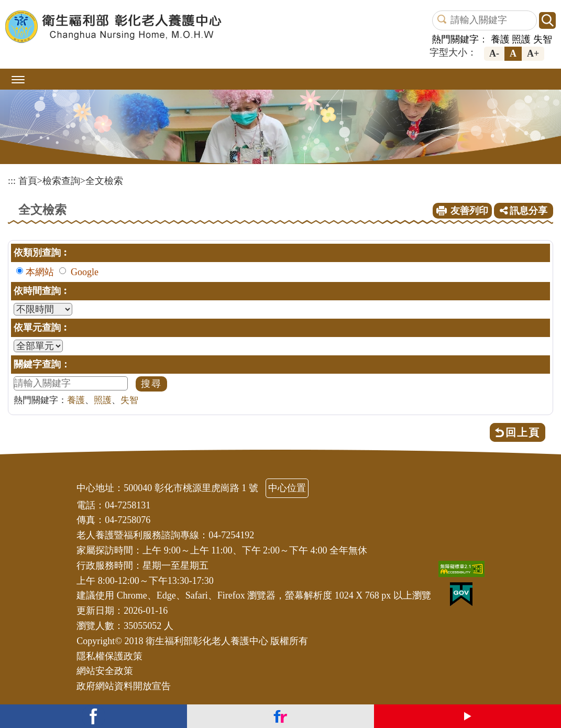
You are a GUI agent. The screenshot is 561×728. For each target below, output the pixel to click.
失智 (543, 39)
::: (12, 181)
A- (494, 53)
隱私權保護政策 (109, 656)
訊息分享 (524, 211)
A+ (533, 53)
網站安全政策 (105, 671)
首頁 (28, 181)
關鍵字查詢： (42, 364)
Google (85, 272)
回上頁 (523, 432)
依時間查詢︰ (42, 291)
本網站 (40, 272)
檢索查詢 (61, 181)
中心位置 (287, 488)
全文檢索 (104, 181)
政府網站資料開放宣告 (124, 686)
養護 (500, 39)
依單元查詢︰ (42, 328)
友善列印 (469, 211)
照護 (521, 39)
